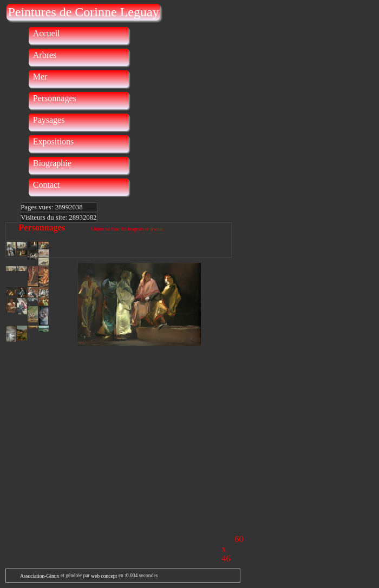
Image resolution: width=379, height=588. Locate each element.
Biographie (52, 163)
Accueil (47, 33)
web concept (104, 576)
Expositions (54, 141)
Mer (40, 77)
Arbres (45, 55)
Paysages (49, 120)
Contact (47, 185)
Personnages (55, 98)
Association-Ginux (40, 576)
